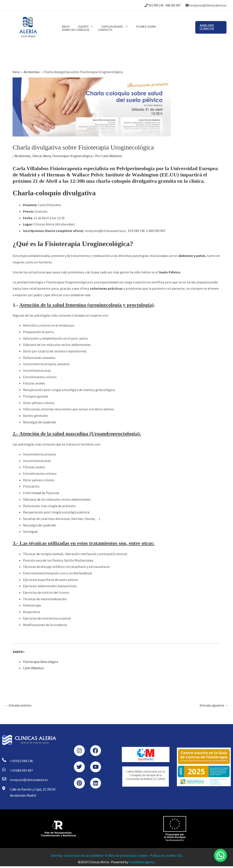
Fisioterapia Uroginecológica (77, 156)
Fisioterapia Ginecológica (42, 662)
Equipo (80, 22)
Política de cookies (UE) (169, 857)
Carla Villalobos (35, 668)
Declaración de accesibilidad (82, 857)
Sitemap (53, 857)
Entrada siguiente (213, 706)
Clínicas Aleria (44, 156)
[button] (210, 27)
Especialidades (107, 22)
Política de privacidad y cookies (127, 857)
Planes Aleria (139, 22)
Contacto (68, 32)
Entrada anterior (19, 706)
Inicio (65, 22)
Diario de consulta (169, 22)
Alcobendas (23, 156)
